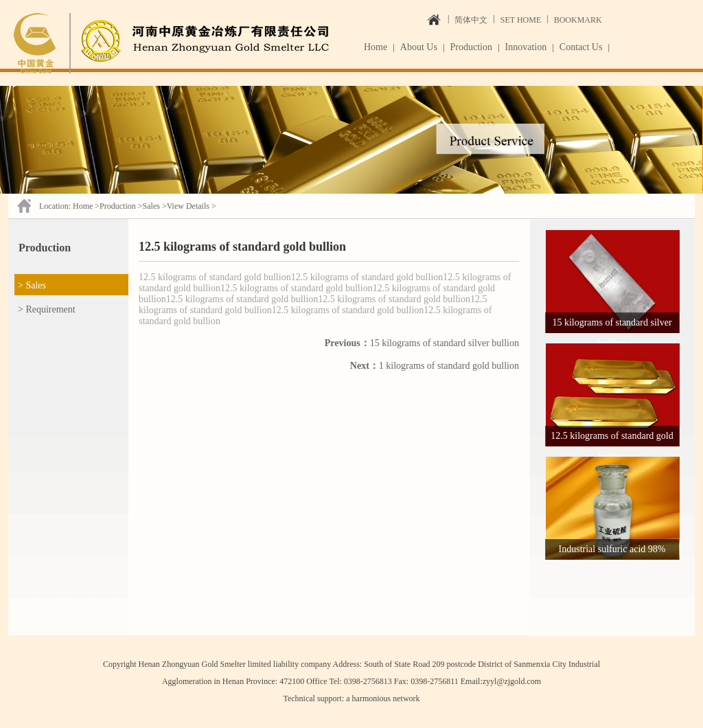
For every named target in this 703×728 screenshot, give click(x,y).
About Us (419, 47)
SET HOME (521, 20)
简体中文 (471, 20)
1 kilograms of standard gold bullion (435, 366)
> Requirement (47, 309)
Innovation (526, 47)
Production (471, 47)
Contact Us (581, 47)
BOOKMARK (578, 20)
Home (376, 47)
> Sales (32, 285)
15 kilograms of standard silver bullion (422, 343)
